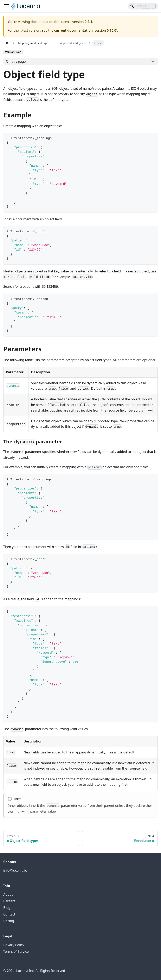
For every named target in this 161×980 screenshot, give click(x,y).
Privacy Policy (14, 945)
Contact (9, 914)
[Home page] (7, 43)
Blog (7, 908)
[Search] (143, 6)
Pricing (9, 921)
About (8, 894)
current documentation (73, 30)
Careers (9, 901)
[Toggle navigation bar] (6, 6)
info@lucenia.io (15, 870)
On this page (16, 61)
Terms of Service (16, 951)
